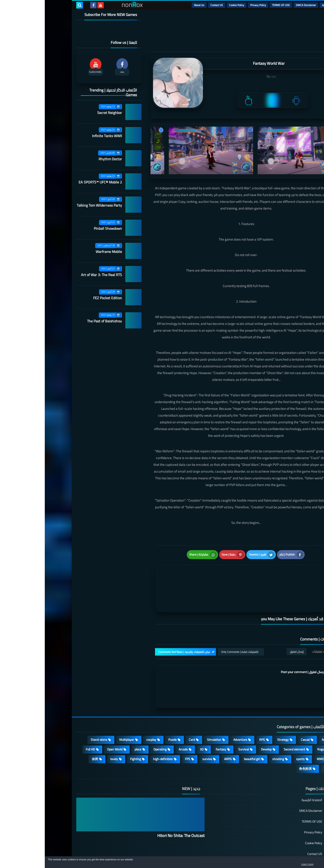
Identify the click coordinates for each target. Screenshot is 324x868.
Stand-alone (54, 714)
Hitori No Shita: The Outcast (136, 810)
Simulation (169, 714)
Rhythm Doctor (65, 159)
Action (281, 714)
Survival (199, 724)
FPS (143, 733)
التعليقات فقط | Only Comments (195, 626)
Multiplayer (82, 714)
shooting (233, 733)
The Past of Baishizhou (60, 321)
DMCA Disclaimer (261, 5)
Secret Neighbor (65, 113)
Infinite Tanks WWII (62, 136)
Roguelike (279, 724)
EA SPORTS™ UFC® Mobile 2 (55, 182)
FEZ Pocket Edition (63, 298)
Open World (70, 724)
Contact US (172, 5)
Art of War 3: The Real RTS (57, 275)
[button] (306, 863)
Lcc (229, 76)
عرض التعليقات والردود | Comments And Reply (140, 626)
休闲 (50, 733)
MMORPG (279, 733)
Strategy (238, 714)
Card (147, 714)
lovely (69, 733)
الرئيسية (281, 5)
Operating (115, 724)
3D (157, 724)
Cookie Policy (192, 5)
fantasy (176, 724)
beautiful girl (207, 733)
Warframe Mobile (64, 252)
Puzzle (128, 714)
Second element (250, 724)
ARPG (183, 733)
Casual (260, 714)
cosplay (106, 714)
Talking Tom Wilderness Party (55, 205)
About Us (154, 5)
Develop (222, 724)
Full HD (46, 724)
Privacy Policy (213, 5)
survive (162, 733)
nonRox (259, 854)
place (93, 724)
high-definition (118, 733)
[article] (157, 573)
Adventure (195, 714)
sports (256, 733)
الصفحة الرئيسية (267, 775)
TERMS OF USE (236, 5)
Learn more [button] (280, 864)
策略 (282, 743)
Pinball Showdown (63, 228)
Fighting (91, 733)
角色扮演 (261, 743)
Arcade (138, 724)
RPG (217, 714)
